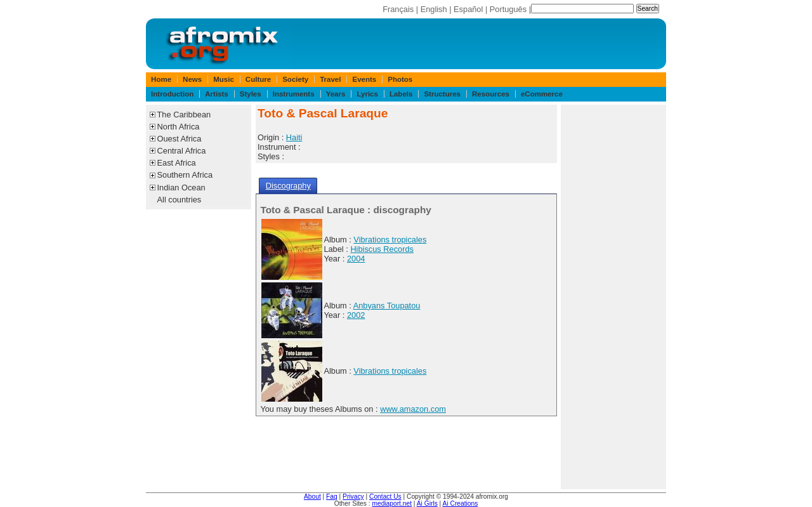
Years (336, 94)
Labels (401, 94)
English (434, 9)
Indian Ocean (181, 188)
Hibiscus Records (382, 249)
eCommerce (542, 94)
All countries (180, 200)
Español (468, 9)
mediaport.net (392, 504)
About (312, 497)
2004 (356, 259)
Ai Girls (427, 504)
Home (161, 79)
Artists (216, 94)
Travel (330, 79)
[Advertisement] (613, 297)
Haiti (294, 137)
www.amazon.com (413, 409)
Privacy (353, 497)
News (192, 79)
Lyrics (367, 94)
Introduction (172, 94)
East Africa (177, 163)
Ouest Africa (180, 139)
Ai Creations (461, 504)
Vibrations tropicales (390, 240)
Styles (251, 94)
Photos (400, 79)
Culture (258, 79)
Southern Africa (185, 175)
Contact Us (385, 497)
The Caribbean (184, 115)
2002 (356, 315)
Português (508, 9)
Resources (491, 94)
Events (364, 79)
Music (224, 79)
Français (398, 9)
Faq (332, 497)
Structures (442, 94)
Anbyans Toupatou (387, 306)
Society (295, 79)
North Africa (179, 127)
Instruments (294, 94)
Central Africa (182, 151)
